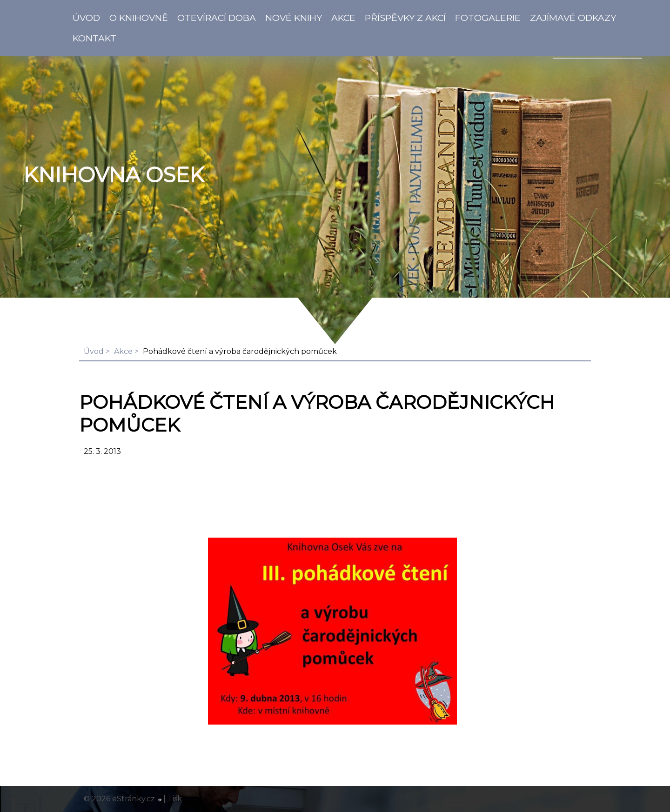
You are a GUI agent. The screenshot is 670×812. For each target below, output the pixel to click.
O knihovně (139, 18)
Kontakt (94, 38)
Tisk (175, 799)
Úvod (86, 18)
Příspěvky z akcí (405, 18)
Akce (343, 18)
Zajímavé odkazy (573, 18)
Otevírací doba (217, 18)
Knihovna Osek (114, 175)
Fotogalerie (488, 18)
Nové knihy (294, 18)
